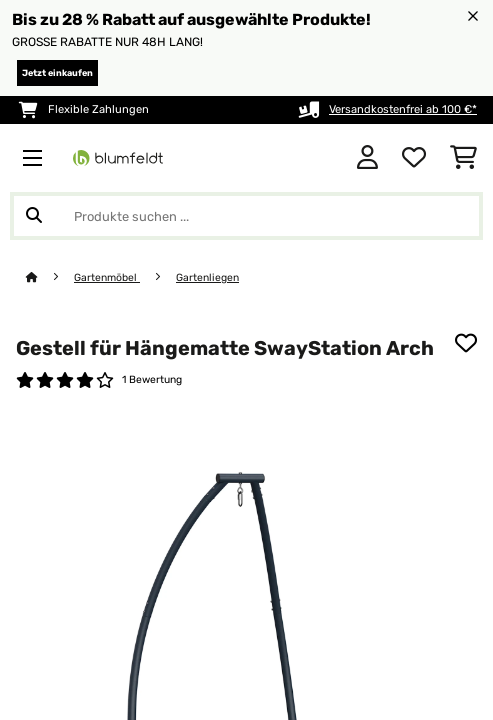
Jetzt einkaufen (57, 73)
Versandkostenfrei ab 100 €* (403, 109)
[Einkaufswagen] (463, 158)
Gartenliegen (207, 277)
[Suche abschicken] (34, 216)
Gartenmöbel (107, 277)
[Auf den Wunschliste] (466, 343)
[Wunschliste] (414, 158)
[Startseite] (50, 277)
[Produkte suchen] (246, 216)
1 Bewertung (152, 379)
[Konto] (367, 158)
